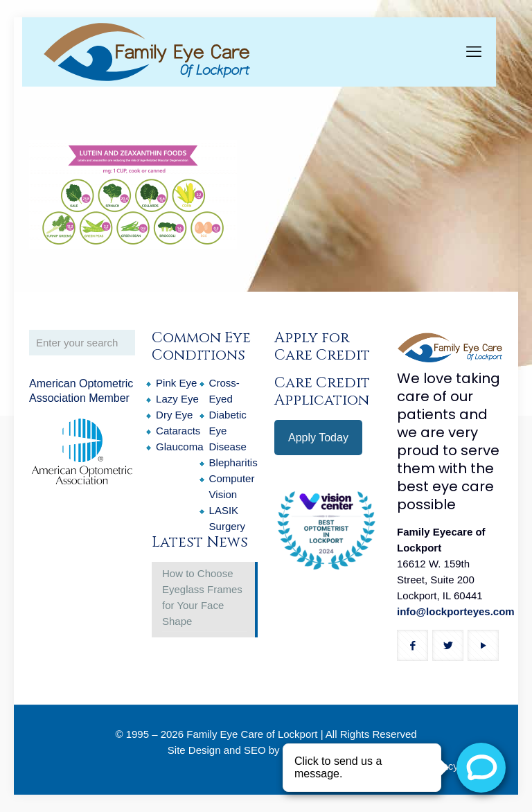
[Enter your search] (82, 343)
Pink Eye (176, 383)
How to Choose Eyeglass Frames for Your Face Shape (202, 597)
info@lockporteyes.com (456, 611)
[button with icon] (413, 645)
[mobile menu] (474, 52)
